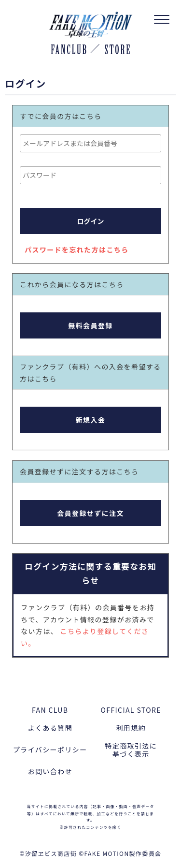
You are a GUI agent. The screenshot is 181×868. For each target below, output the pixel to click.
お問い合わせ (50, 771)
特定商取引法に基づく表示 (131, 750)
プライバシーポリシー (50, 750)
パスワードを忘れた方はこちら (77, 250)
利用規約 (131, 728)
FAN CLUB (50, 710)
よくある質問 (50, 728)
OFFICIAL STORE (131, 710)
